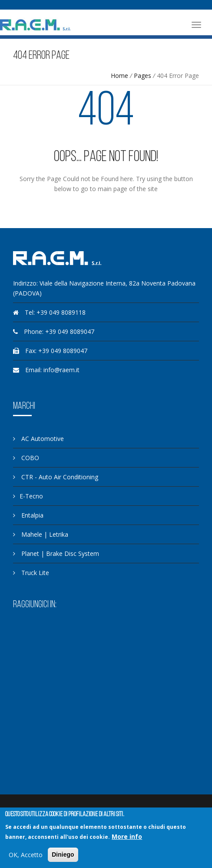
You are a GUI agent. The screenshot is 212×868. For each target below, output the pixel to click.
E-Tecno (28, 496)
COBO (26, 458)
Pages (142, 76)
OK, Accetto (26, 855)
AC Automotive (38, 439)
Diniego (63, 855)
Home (119, 76)
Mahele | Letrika (41, 534)
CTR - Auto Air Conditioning (56, 477)
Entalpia (28, 515)
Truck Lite (31, 573)
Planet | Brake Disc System (56, 553)
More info (127, 836)
